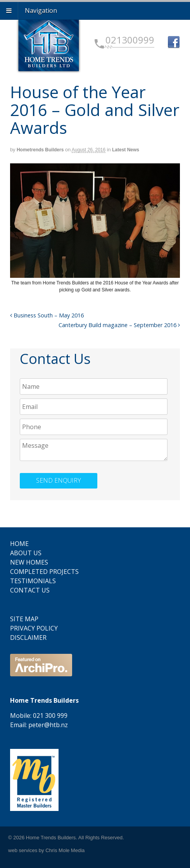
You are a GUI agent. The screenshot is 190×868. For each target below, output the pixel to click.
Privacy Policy (34, 628)
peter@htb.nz (48, 725)
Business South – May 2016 (47, 315)
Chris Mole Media (65, 850)
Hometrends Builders (40, 150)
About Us (26, 553)
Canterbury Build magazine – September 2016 (119, 325)
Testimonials (33, 581)
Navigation (41, 10)
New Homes (29, 562)
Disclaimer (28, 638)
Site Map (24, 619)
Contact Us (30, 590)
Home (19, 544)
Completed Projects (44, 572)
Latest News (126, 150)
